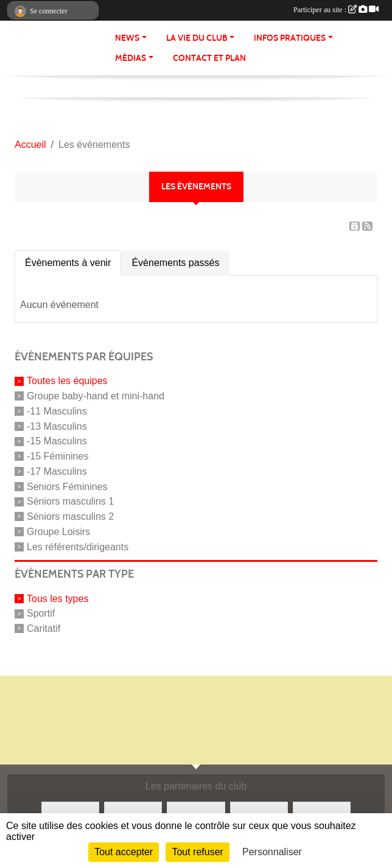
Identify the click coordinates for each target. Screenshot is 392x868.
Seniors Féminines (67, 486)
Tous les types (58, 598)
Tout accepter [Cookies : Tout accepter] (124, 852)
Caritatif (44, 628)
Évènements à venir (68, 263)
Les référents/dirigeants (78, 546)
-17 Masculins (57, 471)
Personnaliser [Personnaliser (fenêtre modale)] (272, 852)
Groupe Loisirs (58, 532)
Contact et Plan (209, 58)
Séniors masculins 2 (70, 516)
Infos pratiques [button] (290, 38)
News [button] (127, 38)
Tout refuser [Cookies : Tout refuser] (197, 852)
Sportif (41, 613)
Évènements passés (175, 263)
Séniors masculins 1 (70, 501)
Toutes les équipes (67, 381)
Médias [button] (131, 58)
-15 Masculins (57, 441)
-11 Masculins (57, 411)
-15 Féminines (58, 456)
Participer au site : (336, 10)
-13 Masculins (57, 426)
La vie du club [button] (197, 38)
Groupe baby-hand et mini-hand (96, 396)
